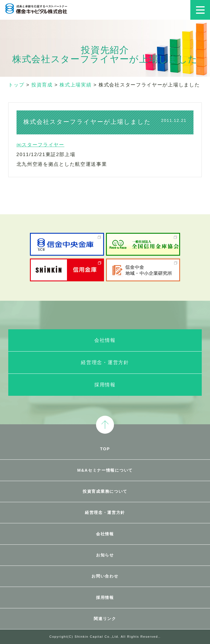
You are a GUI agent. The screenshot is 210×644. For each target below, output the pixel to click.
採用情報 (105, 385)
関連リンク (105, 619)
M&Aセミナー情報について (105, 470)
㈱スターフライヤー (40, 145)
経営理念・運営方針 (105, 363)
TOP (105, 449)
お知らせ (105, 555)
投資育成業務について (105, 491)
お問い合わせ (105, 576)
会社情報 (105, 340)
